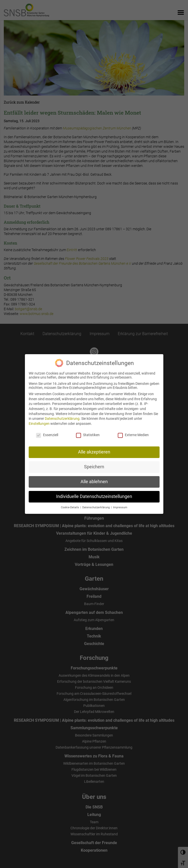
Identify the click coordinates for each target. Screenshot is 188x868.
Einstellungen (39, 420)
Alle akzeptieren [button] (94, 449)
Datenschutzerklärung (62, 415)
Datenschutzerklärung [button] (96, 504)
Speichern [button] (94, 464)
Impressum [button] (120, 504)
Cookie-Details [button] (70, 504)
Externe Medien (133, 432)
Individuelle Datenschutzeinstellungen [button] (94, 493)
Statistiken (88, 432)
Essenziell (47, 432)
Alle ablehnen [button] (94, 478)
